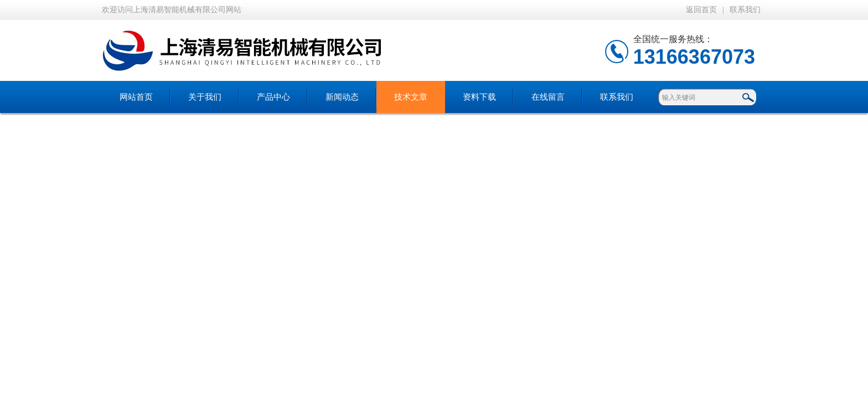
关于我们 (205, 97)
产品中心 (273, 97)
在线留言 (548, 97)
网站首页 (136, 97)
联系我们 (745, 10)
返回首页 (701, 10)
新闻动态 (342, 97)
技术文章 (411, 97)
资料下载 (479, 97)
